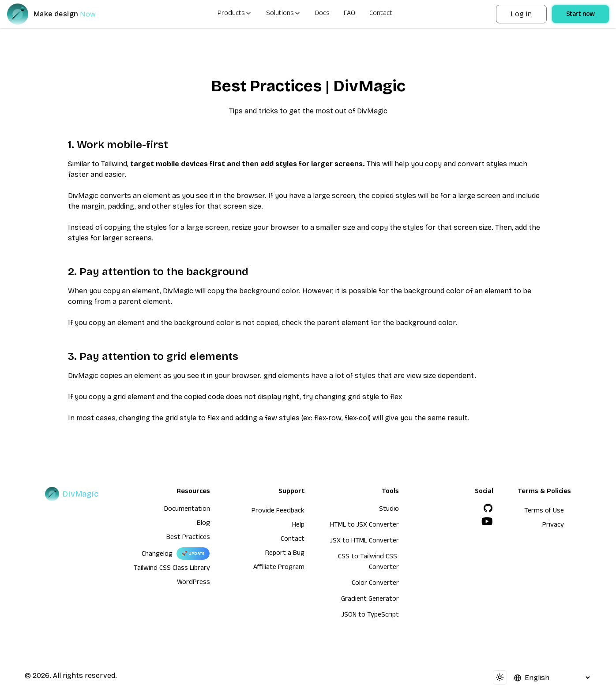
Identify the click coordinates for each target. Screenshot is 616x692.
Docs (322, 14)
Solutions (284, 14)
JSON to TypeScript (370, 616)
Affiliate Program (279, 568)
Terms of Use (544, 512)
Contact (381, 14)
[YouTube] (487, 521)
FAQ (349, 14)
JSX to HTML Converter (364, 542)
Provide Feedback (278, 512)
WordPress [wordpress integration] (193, 583)
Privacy (553, 526)
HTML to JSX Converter (364, 526)
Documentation (187, 510)
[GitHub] (488, 508)
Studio (389, 510)
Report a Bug (285, 554)
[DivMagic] (60, 14)
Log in (521, 14)
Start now (580, 15)
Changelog (157, 555)
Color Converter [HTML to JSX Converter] (375, 584)
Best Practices (188, 538)
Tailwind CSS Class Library (172, 569)
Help (298, 526)
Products (235, 14)
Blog (203, 524)
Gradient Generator (370, 600)
